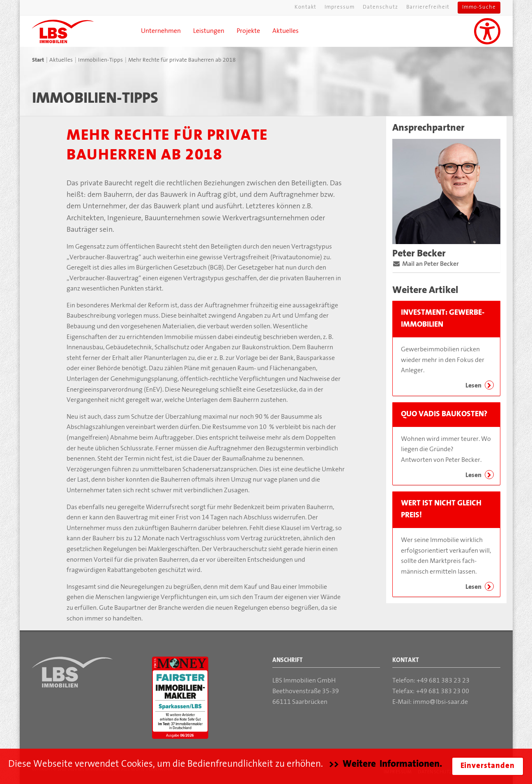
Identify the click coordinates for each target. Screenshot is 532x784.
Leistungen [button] (209, 31)
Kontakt (305, 7)
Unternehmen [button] (161, 31)
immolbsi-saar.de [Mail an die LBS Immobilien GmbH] (440, 702)
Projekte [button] (248, 31)
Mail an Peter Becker (428, 264)
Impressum (340, 7)
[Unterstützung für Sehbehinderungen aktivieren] (487, 31)
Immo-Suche (479, 7)
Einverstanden (488, 766)
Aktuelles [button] (286, 31)
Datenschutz (380, 7)
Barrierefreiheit (428, 7)
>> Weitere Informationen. (386, 764)
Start (38, 60)
